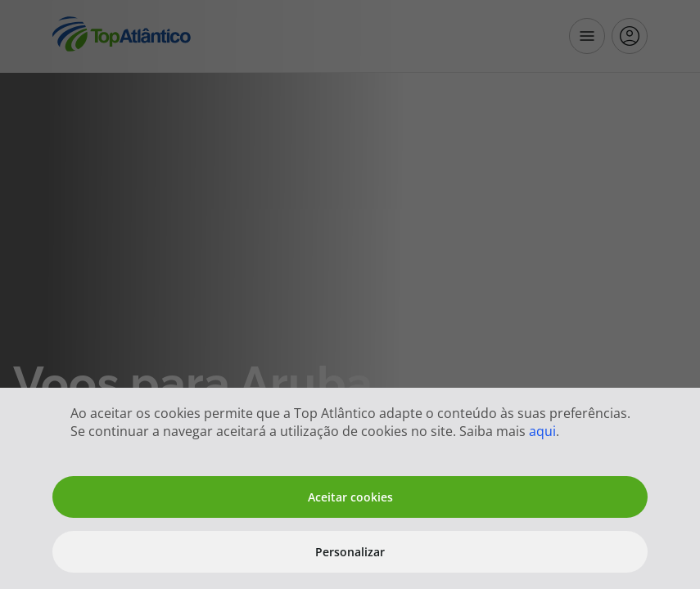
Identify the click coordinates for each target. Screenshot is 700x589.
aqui (542, 431)
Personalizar (350, 552)
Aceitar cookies (350, 497)
